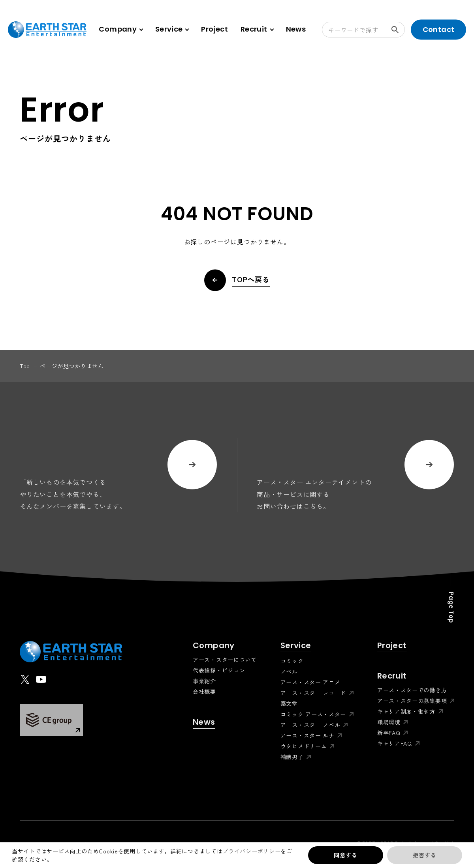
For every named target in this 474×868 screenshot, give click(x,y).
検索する (398, 30)
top (25, 366)
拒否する (424, 855)
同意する (345, 855)
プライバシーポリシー (251, 851)
